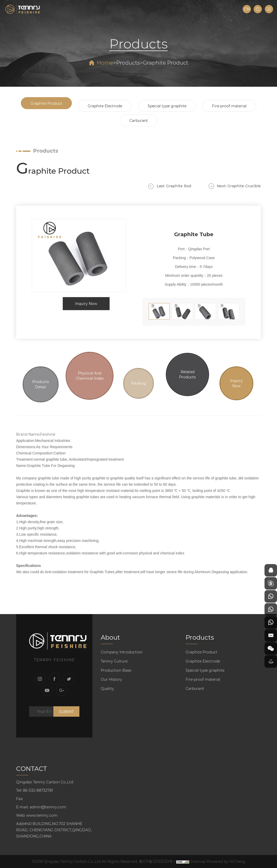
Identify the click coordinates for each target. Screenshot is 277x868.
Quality (107, 689)
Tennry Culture (114, 661)
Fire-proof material (229, 106)
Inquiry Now (86, 298)
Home (105, 63)
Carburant (139, 121)
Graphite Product (166, 63)
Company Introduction (122, 652)
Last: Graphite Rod (174, 186)
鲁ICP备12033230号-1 (157, 861)
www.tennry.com (42, 815)
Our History (111, 679)
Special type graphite (167, 106)
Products (128, 63)
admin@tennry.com (48, 807)
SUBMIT (66, 712)
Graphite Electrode (105, 106)
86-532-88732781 (38, 790)
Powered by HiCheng (226, 861)
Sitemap (198, 861)
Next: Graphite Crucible (239, 186)
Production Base (116, 670)
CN (247, 9)
